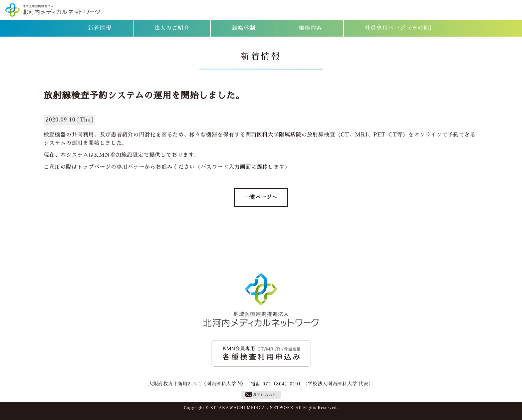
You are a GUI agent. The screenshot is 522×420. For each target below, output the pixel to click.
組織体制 (244, 28)
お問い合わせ (261, 394)
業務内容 (310, 28)
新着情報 (100, 28)
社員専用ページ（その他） (400, 28)
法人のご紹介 (172, 28)
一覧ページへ (261, 197)
